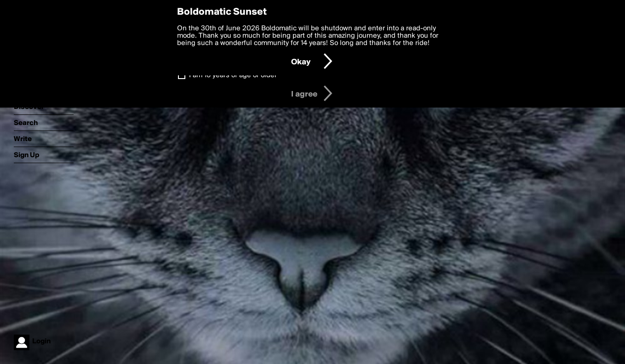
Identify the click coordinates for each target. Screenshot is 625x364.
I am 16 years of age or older (233, 75)
